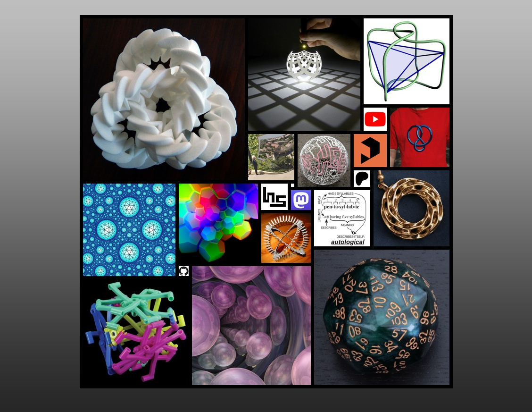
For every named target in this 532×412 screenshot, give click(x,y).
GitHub (184, 271)
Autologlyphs (324, 161)
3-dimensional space (252, 326)
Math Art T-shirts (420, 138)
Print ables (370, 151)
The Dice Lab (382, 318)
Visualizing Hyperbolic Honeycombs (129, 230)
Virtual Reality (219, 223)
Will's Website (286, 238)
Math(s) (407, 62)
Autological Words (342, 219)
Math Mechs (136, 332)
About (275, 197)
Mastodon (301, 200)
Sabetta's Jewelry (412, 209)
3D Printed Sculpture (164, 100)
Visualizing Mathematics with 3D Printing (304, 75)
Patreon (362, 179)
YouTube (375, 119)
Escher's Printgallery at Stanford (271, 157)
